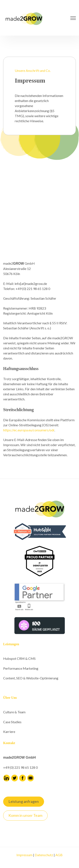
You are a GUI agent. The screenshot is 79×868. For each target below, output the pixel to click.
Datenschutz (44, 855)
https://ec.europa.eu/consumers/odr (29, 430)
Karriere (9, 732)
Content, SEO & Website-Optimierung (31, 678)
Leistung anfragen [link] (24, 801)
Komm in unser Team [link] (25, 815)
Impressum (24, 855)
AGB (59, 855)
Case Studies (12, 722)
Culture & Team (14, 712)
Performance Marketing (21, 668)
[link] (24, 17)
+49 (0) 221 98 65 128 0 (20, 767)
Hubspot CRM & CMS (19, 658)
